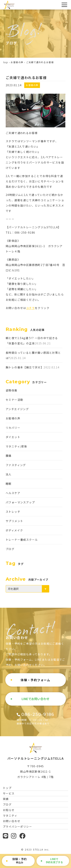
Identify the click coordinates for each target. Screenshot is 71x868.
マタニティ (10, 815)
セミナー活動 (14, 400)
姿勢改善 (12, 390)
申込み (19, 861)
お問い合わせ (12, 821)
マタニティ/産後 (16, 446)
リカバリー (13, 428)
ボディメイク (14, 530)
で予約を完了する (54, 861)
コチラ (30, 308)
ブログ (10, 549)
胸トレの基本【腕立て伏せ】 (25, 367)
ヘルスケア (13, 493)
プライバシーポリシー (17, 826)
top (6, 62)
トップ (7, 788)
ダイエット (13, 437)
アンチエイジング (17, 409)
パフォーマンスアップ (20, 502)
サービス (9, 793)
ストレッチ (13, 512)
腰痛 (9, 456)
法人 (9, 474)
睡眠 (9, 484)
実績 (6, 799)
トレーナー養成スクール (22, 540)
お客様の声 (17, 62)
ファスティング (16, 465)
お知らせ (9, 810)
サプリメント (14, 521)
